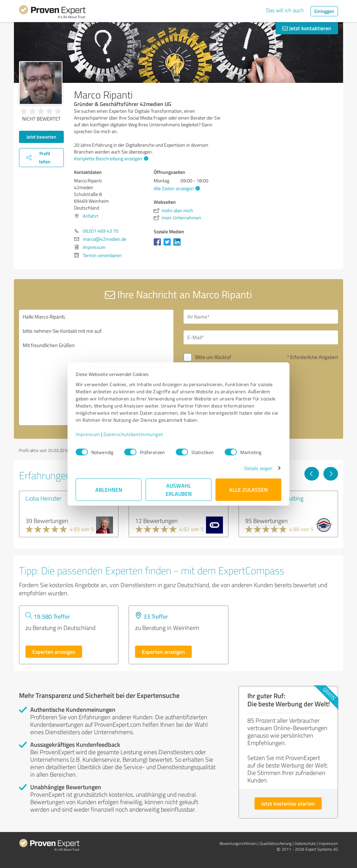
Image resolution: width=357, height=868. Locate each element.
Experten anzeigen (54, 652)
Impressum (88, 434)
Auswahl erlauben (179, 490)
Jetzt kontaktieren (307, 28)
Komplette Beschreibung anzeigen (110, 158)
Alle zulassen (248, 490)
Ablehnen (109, 490)
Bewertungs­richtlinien (238, 843)
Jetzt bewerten (41, 137)
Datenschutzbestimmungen (134, 434)
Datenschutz (305, 843)
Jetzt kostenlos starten (288, 803)
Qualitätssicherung (276, 843)
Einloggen (324, 11)
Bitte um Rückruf (213, 357)
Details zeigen (258, 468)
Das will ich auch (285, 10)
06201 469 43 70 (101, 231)
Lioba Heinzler (43, 498)
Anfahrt (91, 216)
